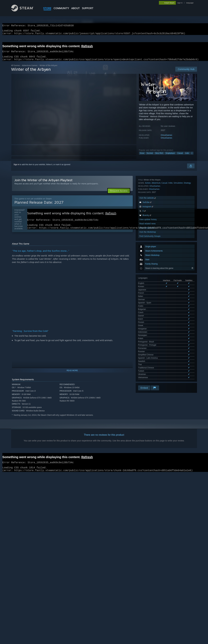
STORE (47, 8)
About (76, 8)
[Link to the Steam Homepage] (25, 11)
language (190, 3)
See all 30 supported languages (151, 237)
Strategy (187, 249)
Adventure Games (30, 69)
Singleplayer (170, 157)
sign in (180, 3)
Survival (150, 157)
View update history (148, 286)
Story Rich (159, 157)
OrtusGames (166, 139)
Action (148, 249)
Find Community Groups (150, 302)
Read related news (148, 290)
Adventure (156, 249)
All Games (16, 69)
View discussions (147, 294)
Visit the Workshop (148, 298)
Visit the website (148, 264)
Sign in (16, 168)
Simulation (178, 249)
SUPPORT (88, 8)
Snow (142, 157)
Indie (187, 157)
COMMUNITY (61, 8)
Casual (180, 157)
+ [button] (192, 157)
